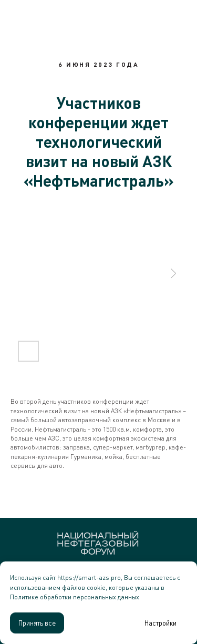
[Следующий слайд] (173, 273)
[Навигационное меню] (179, 13)
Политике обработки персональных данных (75, 597)
